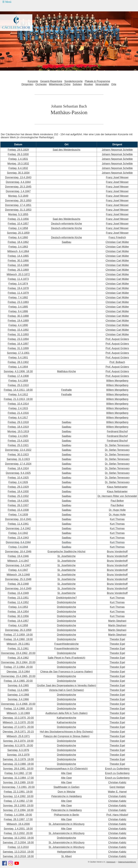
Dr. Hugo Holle (117, 510)
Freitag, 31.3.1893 (18, 334)
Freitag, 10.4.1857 (18, 224)
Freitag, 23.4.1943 (18, 538)
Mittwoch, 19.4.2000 (18, 824)
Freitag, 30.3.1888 (18, 316)
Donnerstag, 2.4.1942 (18, 528)
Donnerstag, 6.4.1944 (18, 542)
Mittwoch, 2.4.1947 (18, 561)
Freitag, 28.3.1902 (18, 362)
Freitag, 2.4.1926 (18, 482)
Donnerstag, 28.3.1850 (18, 200)
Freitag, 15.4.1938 (18, 510)
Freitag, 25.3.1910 (18, 385)
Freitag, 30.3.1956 (18, 616)
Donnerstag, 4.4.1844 (18, 182)
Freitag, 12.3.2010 (18, 847)
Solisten (77, 84)
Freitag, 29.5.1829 (18, 150)
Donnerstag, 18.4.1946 (18, 551)
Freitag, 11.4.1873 (18, 279)
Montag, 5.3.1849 (18, 196)
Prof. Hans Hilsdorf (117, 815)
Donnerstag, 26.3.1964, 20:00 (18, 662)
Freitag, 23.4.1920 (18, 441)
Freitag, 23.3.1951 (18, 598)
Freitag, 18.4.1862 (18, 242)
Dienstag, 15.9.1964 (18, 672)
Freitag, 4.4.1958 (18, 625)
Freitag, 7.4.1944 (18, 547)
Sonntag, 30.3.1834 (18, 173)
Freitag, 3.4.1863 (18, 247)
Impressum (111, 862)
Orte (114, 84)
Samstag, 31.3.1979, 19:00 (18, 759)
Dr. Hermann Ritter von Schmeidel (117, 496)
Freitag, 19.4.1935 (18, 501)
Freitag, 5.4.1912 (18, 394)
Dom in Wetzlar (66, 792)
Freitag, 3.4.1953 (18, 607)
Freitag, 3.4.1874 (18, 284)
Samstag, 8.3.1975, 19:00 (18, 745)
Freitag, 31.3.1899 (18, 348)
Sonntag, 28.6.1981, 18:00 (18, 769)
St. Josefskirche (66, 556)
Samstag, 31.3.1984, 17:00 (18, 778)
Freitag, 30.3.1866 (18, 261)
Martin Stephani (117, 621)
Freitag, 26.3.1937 (18, 505)
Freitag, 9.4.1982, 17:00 (18, 773)
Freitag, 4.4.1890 (18, 325)
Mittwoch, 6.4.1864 (18, 251)
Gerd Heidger (117, 787)
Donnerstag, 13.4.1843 (18, 177)
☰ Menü (7, 2)
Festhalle (66, 390)
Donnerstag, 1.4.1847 (18, 191)
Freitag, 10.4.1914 (18, 404)
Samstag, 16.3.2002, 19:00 (18, 838)
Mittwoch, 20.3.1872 (18, 274)
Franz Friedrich (117, 237)
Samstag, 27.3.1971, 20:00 (18, 727)
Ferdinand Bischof (117, 431)
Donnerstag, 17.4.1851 (18, 205)
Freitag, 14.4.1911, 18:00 (18, 390)
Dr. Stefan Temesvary (117, 445)
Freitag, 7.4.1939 (18, 515)
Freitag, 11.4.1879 (18, 293)
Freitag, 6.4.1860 (18, 237)
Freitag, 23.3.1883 (18, 302)
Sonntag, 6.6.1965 (18, 685)
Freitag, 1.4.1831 (18, 159)
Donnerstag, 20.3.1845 (18, 187)
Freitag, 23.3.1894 (18, 339)
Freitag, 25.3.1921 (18, 445)
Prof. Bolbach (117, 362)
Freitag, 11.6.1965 (18, 690)
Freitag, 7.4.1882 (18, 297)
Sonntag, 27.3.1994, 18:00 (18, 810)
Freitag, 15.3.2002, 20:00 (18, 833)
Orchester (41, 84)
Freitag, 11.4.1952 (18, 602)
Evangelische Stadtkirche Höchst (66, 551)
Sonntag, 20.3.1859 (18, 233)
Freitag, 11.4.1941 (18, 524)
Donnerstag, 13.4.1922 (18, 450)
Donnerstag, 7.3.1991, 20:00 (18, 787)
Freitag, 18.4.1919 (18, 427)
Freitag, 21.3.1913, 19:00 (18, 399)
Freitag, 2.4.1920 (18, 436)
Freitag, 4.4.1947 (18, 570)
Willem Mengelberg (117, 381)
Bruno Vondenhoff (117, 551)
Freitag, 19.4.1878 (18, 288)
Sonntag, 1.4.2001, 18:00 (18, 829)
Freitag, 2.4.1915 (18, 408)
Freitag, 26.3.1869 (18, 270)
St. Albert (66, 856)
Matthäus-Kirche (66, 371)
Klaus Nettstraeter (117, 487)
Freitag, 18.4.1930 (18, 491)
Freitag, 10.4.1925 (18, 478)
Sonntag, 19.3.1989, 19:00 (18, 782)
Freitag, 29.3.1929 (18, 487)
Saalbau (67, 242)
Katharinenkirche (66, 718)
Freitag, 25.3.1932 (18, 496)
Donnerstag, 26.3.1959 (18, 630)
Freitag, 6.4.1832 (18, 168)
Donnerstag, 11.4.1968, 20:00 (18, 704)
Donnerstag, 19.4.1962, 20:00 (18, 653)
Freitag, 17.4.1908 (18, 376)
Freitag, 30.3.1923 (18, 454)
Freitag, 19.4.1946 (18, 556)
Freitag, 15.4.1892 (18, 330)
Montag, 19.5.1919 (18, 431)
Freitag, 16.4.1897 (18, 344)
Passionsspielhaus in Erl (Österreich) (66, 769)
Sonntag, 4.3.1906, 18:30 (18, 371)
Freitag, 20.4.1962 (18, 658)
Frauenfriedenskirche (66, 644)
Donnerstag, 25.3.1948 (18, 579)
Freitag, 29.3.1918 (18, 422)
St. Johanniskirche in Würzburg (66, 824)
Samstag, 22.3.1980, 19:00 (18, 764)
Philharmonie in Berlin (66, 815)
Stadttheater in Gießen (66, 787)
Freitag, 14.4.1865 (18, 256)
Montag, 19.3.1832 (18, 164)
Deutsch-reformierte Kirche (66, 224)
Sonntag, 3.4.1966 (18, 699)
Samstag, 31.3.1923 (18, 459)
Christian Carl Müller (117, 242)
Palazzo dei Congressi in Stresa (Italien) (66, 736)
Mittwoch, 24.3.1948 (18, 575)
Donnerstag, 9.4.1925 (18, 473)
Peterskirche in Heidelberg (66, 796)
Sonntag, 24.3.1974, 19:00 (18, 741)
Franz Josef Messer (117, 177)
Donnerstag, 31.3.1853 (18, 210)
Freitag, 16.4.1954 (18, 612)
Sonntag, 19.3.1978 (18, 755)
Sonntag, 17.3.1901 (18, 353)
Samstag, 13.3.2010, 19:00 (18, 852)
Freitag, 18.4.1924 (18, 468)
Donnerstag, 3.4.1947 (18, 565)
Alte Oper (67, 773)
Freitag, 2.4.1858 (18, 228)
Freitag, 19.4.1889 (18, 321)
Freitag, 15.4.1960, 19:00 (18, 639)
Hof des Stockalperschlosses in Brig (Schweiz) (66, 732)
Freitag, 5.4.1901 (18, 358)
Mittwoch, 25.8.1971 (18, 736)
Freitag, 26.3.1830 (18, 154)
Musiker (89, 84)
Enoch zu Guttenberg (117, 769)
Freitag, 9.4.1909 (18, 381)
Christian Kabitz (117, 782)
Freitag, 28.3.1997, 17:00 (18, 819)
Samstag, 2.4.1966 (18, 695)
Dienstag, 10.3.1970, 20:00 (18, 718)
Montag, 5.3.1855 (18, 214)
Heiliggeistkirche (66, 852)
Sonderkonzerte (74, 81)
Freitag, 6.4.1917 (18, 418)
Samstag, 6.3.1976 (18, 750)
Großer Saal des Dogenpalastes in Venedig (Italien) (66, 685)
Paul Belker (117, 501)
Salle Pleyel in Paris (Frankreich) (66, 658)
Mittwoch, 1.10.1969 (18, 713)
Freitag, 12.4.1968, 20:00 (18, 709)
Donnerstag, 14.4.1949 (18, 588)
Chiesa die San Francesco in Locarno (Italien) (66, 672)
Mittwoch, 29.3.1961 (18, 644)
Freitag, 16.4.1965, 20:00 (18, 681)
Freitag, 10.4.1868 (18, 265)
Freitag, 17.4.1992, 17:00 (18, 801)
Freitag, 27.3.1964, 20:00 (18, 667)
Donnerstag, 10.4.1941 (18, 519)
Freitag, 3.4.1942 (18, 533)
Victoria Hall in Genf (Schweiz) (66, 690)
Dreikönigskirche (66, 602)
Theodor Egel (117, 639)
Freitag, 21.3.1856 (18, 219)
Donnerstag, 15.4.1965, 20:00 (18, 676)
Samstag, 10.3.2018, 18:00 (18, 856)
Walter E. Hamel (117, 792)
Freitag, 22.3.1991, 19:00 (18, 792)
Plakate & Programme (97, 81)
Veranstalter (102, 84)
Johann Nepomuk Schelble (117, 150)
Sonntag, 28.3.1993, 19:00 (18, 806)
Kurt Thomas (117, 519)
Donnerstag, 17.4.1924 (18, 464)
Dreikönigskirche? (66, 598)
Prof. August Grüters (117, 339)
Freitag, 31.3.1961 (18, 648)
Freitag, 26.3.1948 (18, 584)
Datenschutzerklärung (127, 862)
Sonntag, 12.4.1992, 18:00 (18, 796)
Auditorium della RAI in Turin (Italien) (66, 713)
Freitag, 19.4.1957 (18, 621)
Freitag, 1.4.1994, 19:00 (18, 815)
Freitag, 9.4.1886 (18, 311)
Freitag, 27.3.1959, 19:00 (18, 635)
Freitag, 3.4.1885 (18, 307)
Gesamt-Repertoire (51, 81)
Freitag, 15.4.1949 (18, 593)
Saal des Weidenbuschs (66, 150)
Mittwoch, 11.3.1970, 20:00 (18, 722)
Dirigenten (27, 84)
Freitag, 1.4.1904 (18, 367)
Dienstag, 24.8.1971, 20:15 (18, 732)
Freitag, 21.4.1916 (18, 413)
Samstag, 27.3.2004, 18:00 (18, 842)
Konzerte (33, 81)
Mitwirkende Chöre (60, 84)
